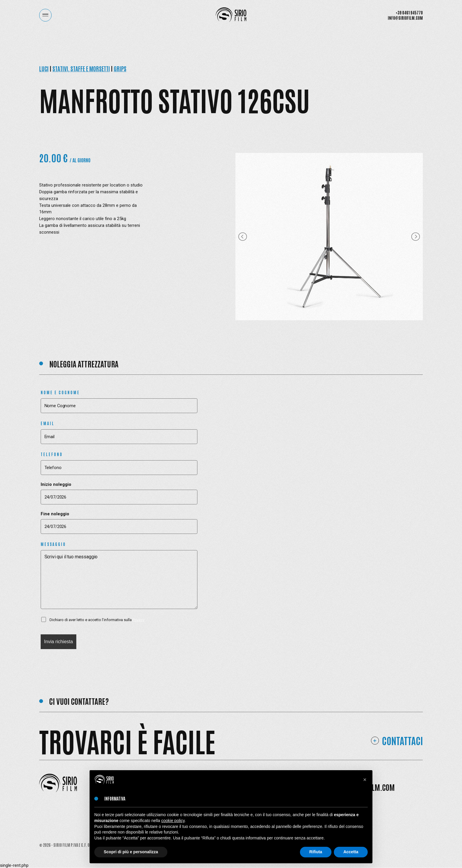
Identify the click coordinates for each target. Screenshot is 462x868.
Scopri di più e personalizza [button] (131, 852)
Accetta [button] (351, 852)
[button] (365, 780)
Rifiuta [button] (316, 852)
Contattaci (402, 741)
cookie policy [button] (173, 821)
